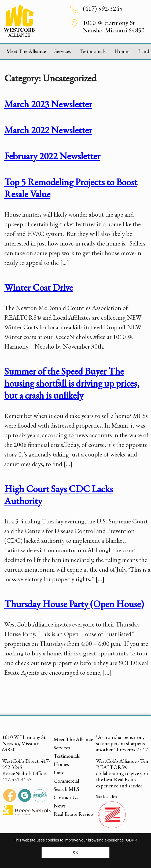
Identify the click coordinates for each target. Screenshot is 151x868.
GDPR (132, 840)
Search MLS (66, 789)
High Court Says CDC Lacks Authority (59, 495)
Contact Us (66, 797)
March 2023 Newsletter (48, 104)
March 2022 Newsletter (48, 130)
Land (59, 772)
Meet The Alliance (26, 51)
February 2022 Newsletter (52, 156)
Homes (122, 51)
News (60, 806)
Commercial (66, 781)
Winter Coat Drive (39, 287)
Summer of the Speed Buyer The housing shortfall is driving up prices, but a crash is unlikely (72, 383)
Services (63, 51)
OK (75, 852)
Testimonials (93, 51)
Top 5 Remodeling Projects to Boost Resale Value (71, 188)
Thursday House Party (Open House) (74, 604)
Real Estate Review (74, 814)
